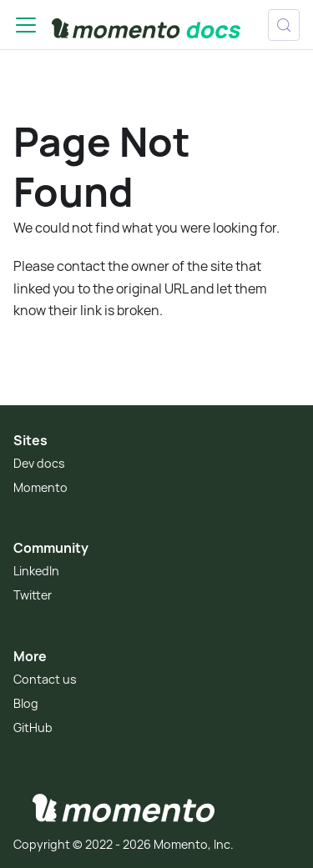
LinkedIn (36, 571)
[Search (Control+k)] (284, 25)
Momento (40, 487)
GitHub (33, 728)
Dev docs (39, 463)
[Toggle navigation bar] (26, 25)
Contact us (45, 679)
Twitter (33, 595)
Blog (26, 703)
